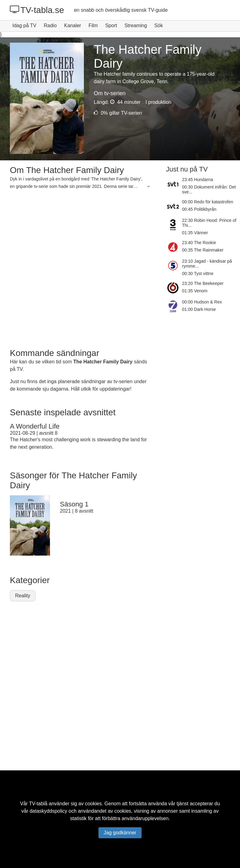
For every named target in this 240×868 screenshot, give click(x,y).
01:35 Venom (195, 291)
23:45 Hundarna (197, 180)
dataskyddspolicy (48, 811)
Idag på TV (24, 25)
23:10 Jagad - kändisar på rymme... (207, 264)
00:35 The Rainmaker (203, 250)
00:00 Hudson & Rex (202, 302)
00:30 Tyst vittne (198, 273)
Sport (111, 25)
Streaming (136, 25)
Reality (23, 596)
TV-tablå (38, 804)
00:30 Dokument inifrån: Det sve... (209, 189)
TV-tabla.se (37, 10)
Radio (50, 25)
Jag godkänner (120, 833)
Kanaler (73, 25)
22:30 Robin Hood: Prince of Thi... (209, 223)
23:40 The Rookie (199, 243)
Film (93, 25)
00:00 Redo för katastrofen (208, 202)
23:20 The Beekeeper (203, 283)
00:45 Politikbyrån (199, 209)
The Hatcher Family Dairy (103, 362)
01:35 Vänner (195, 233)
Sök (159, 25)
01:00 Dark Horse (199, 309)
